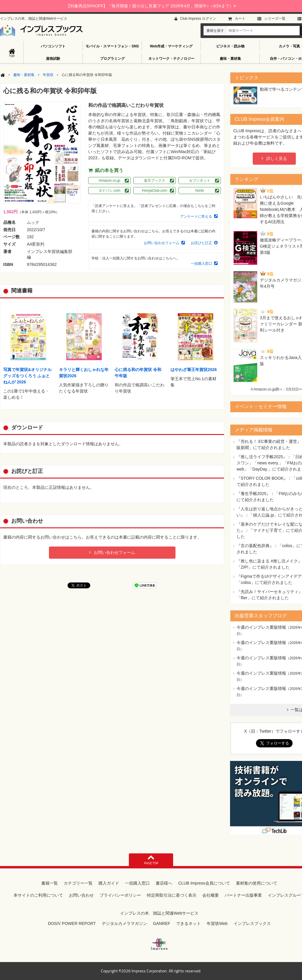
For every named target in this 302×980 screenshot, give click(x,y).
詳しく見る (277, 158)
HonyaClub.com (154, 191)
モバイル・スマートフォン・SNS (112, 46)
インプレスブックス (252, 923)
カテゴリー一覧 (78, 883)
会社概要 (211, 895)
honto (200, 191)
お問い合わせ (81, 895)
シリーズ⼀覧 (275, 19)
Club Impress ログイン (198, 19)
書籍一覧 (50, 883)
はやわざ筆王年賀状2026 (194, 370)
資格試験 (53, 59)
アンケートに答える (196, 216)
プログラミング (112, 59)
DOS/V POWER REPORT (72, 923)
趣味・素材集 (230, 59)
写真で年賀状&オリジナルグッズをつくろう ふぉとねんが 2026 (27, 376)
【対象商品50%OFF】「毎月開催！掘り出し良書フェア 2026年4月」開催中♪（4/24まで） (151, 6)
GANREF (162, 923)
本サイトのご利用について (38, 895)
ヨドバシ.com (109, 191)
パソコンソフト (53, 46)
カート (240, 19)
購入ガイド (109, 883)
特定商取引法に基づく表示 (172, 895)
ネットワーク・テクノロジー (171, 59)
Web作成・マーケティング (171, 46)
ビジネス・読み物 (230, 46)
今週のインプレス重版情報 (261, 627)
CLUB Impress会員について (204, 883)
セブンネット (200, 181)
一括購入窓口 (201, 264)
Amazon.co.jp (110, 181)
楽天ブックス (155, 181)
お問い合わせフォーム (162, 243)
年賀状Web (217, 923)
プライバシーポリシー (120, 895)
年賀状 (48, 75)
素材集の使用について (257, 883)
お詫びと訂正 (201, 243)
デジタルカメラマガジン (124, 923)
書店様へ (164, 883)
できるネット (188, 923)
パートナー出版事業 (243, 895)
